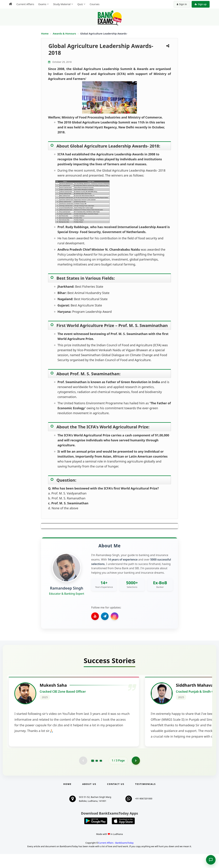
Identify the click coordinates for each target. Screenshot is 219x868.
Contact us (116, 798)
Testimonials (145, 798)
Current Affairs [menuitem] (25, 4)
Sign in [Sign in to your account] (182, 4)
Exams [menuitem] (42, 4)
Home (45, 33)
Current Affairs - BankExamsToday (116, 857)
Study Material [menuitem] (62, 4)
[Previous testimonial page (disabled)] (83, 774)
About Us (89, 798)
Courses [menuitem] (95, 4)
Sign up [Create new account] (201, 4)
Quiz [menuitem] (80, 4)
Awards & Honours (65, 33)
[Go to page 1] (93, 774)
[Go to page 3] (101, 774)
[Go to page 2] (97, 774)
